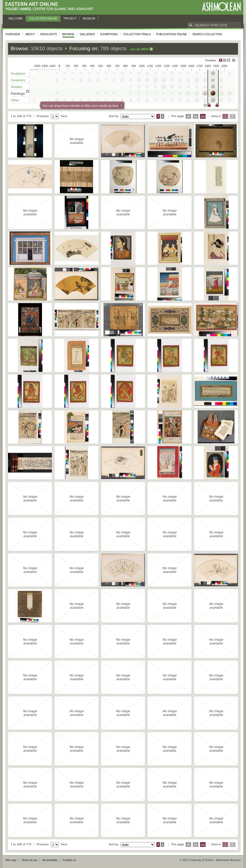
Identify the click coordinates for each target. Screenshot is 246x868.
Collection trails (137, 34)
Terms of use (29, 860)
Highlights (49, 34)
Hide (229, 60)
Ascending (158, 116)
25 (189, 117)
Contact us (69, 860)
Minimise (225, 60)
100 (203, 117)
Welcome (16, 19)
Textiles (16, 87)
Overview (13, 34)
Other (15, 100)
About (30, 34)
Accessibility (50, 860)
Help (234, 60)
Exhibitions (109, 34)
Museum (89, 19)
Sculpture (18, 74)
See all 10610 (139, 49)
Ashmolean (221, 7)
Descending (162, 116)
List (232, 116)
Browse (68, 34)
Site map (11, 860)
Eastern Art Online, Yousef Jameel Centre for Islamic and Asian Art (51, 7)
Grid (225, 116)
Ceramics (18, 80)
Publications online (172, 34)
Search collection (207, 34)
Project (70, 19)
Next (64, 116)
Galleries (87, 34)
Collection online (43, 19)
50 (196, 117)
